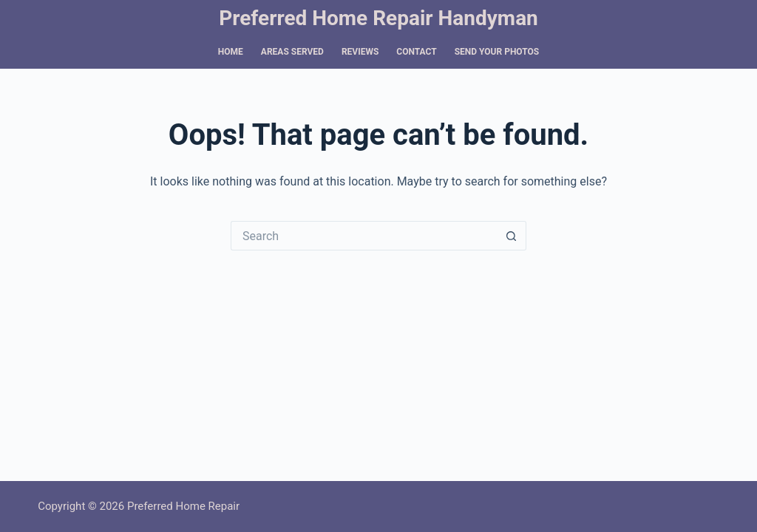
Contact (416, 52)
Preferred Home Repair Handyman (378, 18)
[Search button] (512, 236)
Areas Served (292, 52)
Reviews (360, 52)
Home (231, 52)
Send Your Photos (497, 52)
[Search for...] (364, 236)
